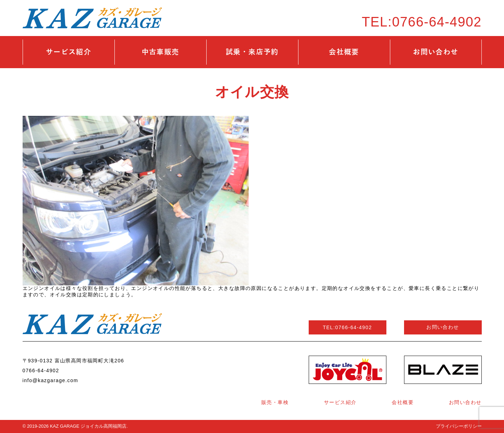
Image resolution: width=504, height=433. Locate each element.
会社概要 (344, 52)
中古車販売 (161, 52)
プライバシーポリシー (459, 426)
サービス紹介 (69, 52)
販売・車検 (275, 402)
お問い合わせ (435, 52)
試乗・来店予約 (252, 52)
